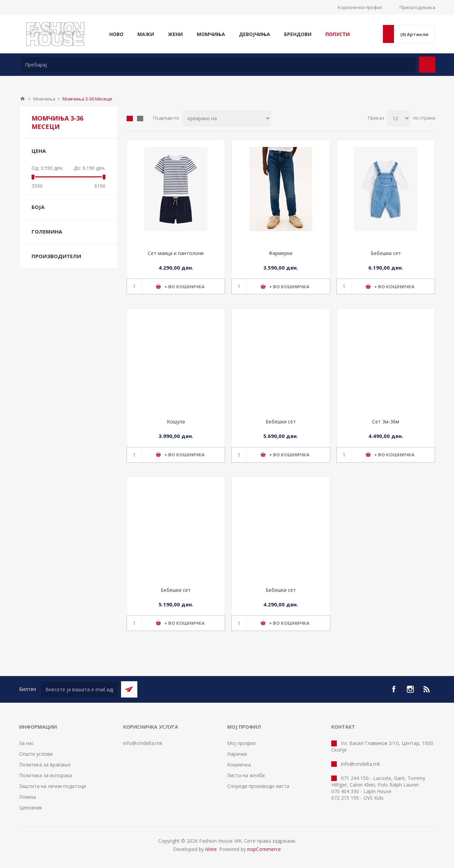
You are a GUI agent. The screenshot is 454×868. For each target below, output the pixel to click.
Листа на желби (246, 775)
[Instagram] (410, 689)
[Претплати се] (79, 689)
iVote (211, 849)
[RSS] (427, 689)
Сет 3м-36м (386, 422)
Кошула (176, 422)
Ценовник (31, 808)
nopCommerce (264, 849)
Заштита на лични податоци (53, 786)
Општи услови (36, 754)
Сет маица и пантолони (176, 253)
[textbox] (218, 65)
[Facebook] (394, 689)
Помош (28, 797)
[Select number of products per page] (399, 118)
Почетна (23, 99)
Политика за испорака (45, 775)
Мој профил (241, 743)
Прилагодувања (417, 7)
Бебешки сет (386, 253)
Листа (140, 119)
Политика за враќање (45, 765)
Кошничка (239, 765)
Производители (56, 256)
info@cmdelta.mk (143, 743)
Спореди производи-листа (258, 786)
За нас (27, 743)
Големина (47, 231)
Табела (130, 119)
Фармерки (281, 253)
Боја (38, 207)
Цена (39, 151)
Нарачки (237, 754)
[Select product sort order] (227, 118)
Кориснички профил (360, 7)
